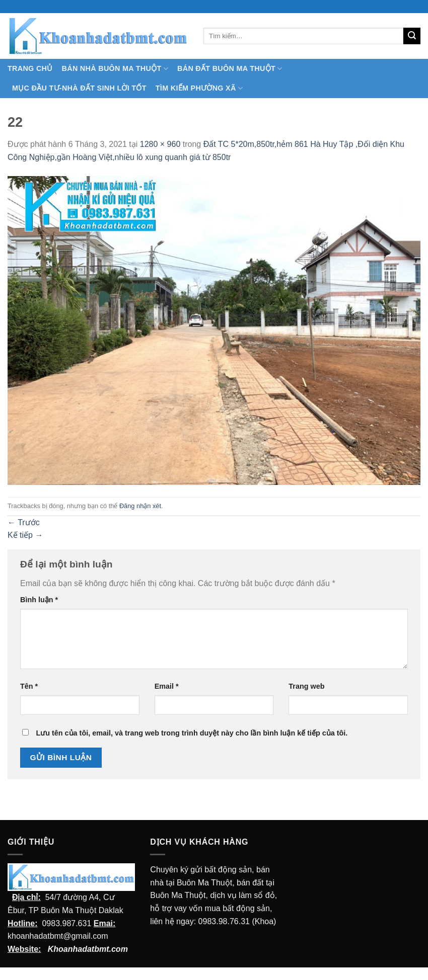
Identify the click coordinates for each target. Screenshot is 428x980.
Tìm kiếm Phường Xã (199, 88)
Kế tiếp (25, 535)
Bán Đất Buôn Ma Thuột (230, 69)
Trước (24, 522)
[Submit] (412, 36)
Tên (29, 686)
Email (167, 686)
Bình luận (39, 600)
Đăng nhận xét (140, 506)
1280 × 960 (160, 144)
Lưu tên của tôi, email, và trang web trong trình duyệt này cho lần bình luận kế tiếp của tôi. (192, 733)
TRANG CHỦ (30, 68)
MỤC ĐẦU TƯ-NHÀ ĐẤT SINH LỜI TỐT (79, 88)
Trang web (306, 686)
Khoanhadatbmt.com (88, 949)
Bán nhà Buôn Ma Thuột (115, 69)
